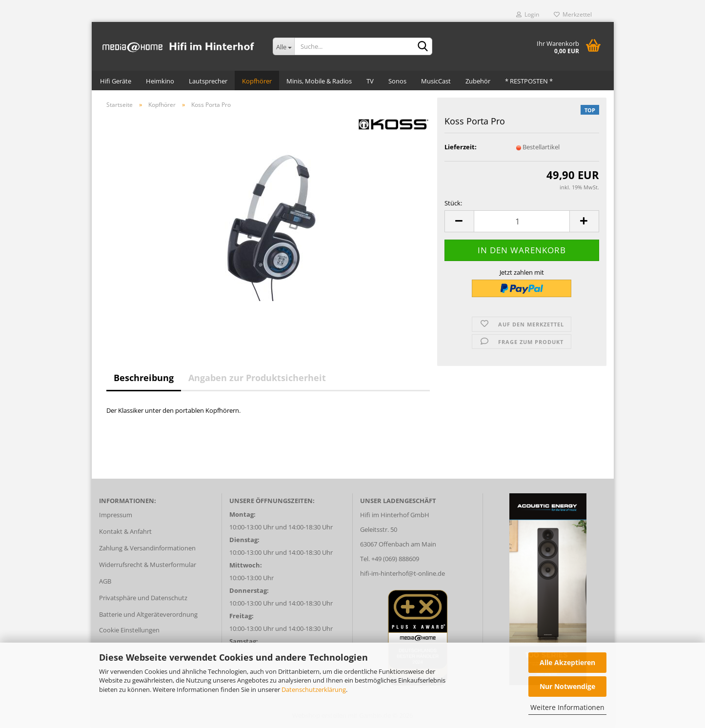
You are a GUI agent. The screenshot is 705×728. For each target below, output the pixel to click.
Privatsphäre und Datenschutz (143, 598)
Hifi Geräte (116, 81)
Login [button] (528, 14)
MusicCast (436, 81)
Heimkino (160, 81)
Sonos (397, 81)
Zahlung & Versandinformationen (147, 548)
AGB (105, 581)
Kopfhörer (257, 81)
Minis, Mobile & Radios (319, 81)
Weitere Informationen (567, 707)
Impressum (116, 515)
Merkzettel (573, 14)
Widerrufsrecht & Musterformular (148, 565)
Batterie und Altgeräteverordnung (148, 614)
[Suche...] (283, 46)
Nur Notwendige (567, 686)
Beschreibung (144, 378)
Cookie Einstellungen (129, 630)
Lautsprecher (208, 81)
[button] (459, 221)
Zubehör (478, 81)
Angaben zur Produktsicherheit (257, 378)
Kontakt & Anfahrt (125, 531)
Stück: (453, 203)
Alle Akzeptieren (567, 662)
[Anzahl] (522, 221)
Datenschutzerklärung (314, 689)
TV (370, 81)
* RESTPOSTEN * (529, 81)
